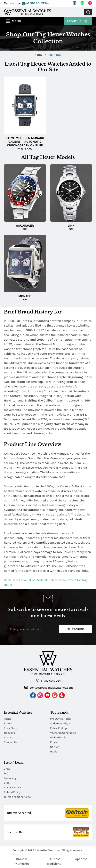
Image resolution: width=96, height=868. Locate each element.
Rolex (54, 742)
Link (71, 226)
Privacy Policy (12, 787)
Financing (10, 778)
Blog (7, 783)
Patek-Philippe (59, 728)
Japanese (81, 859)
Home (39, 55)
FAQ (6, 773)
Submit (88, 12)
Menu (16, 21)
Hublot (54, 752)
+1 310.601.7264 (35, 3)
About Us (77, 21)
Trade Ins (9, 733)
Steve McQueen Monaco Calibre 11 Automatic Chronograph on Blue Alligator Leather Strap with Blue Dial (25, 142)
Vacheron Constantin (63, 733)
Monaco (25, 296)
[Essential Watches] (28, 12)
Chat (7, 769)
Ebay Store (10, 728)
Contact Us (11, 742)
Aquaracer (25, 226)
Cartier (54, 747)
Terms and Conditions (17, 797)
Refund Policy (12, 792)
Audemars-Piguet (61, 723)
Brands (8, 723)
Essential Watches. (48, 850)
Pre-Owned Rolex (60, 719)
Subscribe (76, 629)
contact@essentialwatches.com (49, 687)
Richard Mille (58, 738)
